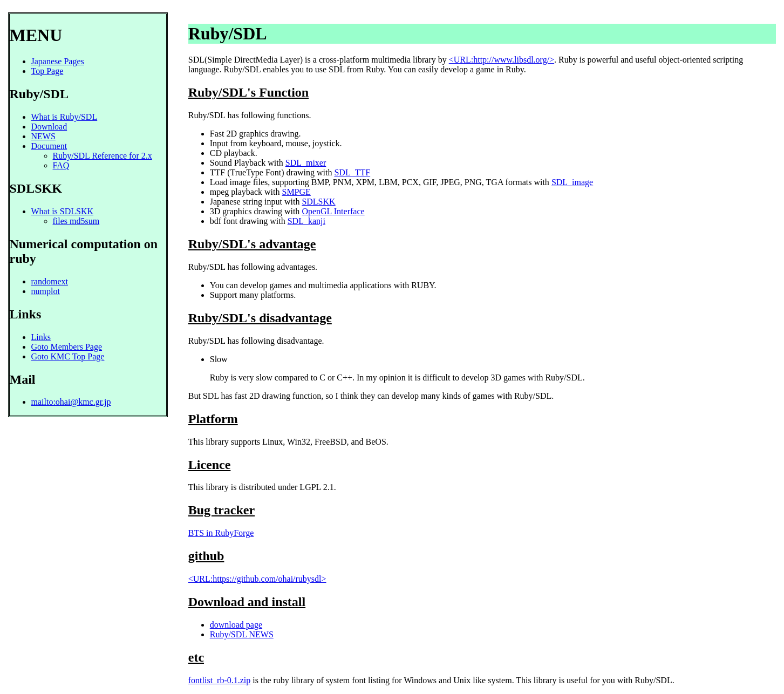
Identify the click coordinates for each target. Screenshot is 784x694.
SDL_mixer (306, 163)
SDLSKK (318, 202)
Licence (210, 465)
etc (196, 657)
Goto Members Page (67, 347)
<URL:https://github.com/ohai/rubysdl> (257, 579)
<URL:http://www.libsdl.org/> (502, 60)
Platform (213, 419)
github (206, 556)
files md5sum (76, 221)
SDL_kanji (306, 221)
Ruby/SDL (228, 33)
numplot (46, 291)
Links (26, 314)
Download (49, 127)
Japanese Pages (58, 61)
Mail (23, 379)
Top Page (47, 71)
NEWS (43, 136)
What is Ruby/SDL (64, 117)
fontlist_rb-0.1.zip (220, 680)
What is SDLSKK (63, 211)
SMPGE (296, 192)
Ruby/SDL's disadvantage (260, 318)
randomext (50, 281)
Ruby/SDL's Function (248, 92)
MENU (36, 35)
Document (49, 146)
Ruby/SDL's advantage (252, 244)
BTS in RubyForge (221, 533)
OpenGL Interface (333, 211)
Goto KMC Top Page (68, 356)
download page (236, 625)
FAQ (61, 165)
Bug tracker (221, 510)
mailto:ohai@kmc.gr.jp (71, 402)
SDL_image (572, 182)
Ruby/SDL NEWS (242, 634)
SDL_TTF (352, 172)
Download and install (247, 602)
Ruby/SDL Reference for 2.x (103, 156)
